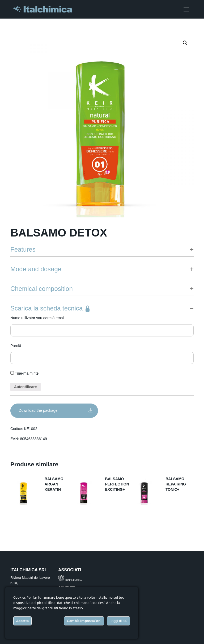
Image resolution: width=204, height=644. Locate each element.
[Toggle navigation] (186, 9)
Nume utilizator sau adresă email (37, 318)
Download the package (56, 410)
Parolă (16, 346)
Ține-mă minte (24, 373)
